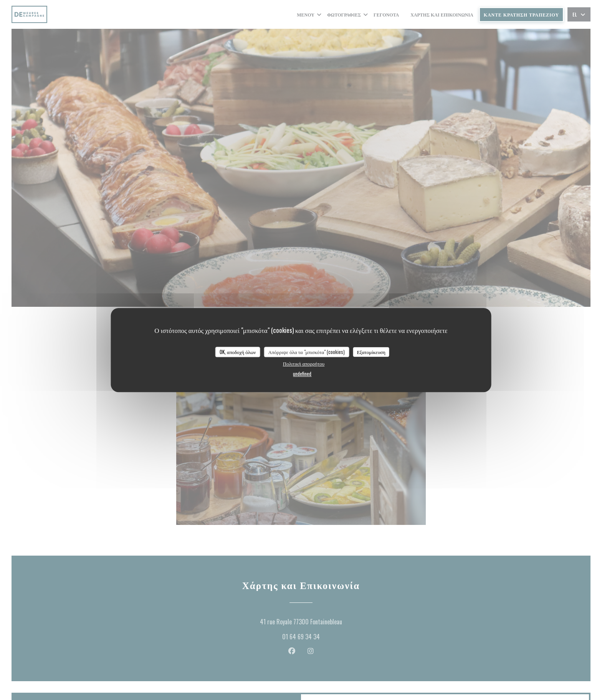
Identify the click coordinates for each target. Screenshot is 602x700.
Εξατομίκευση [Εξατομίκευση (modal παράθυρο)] (371, 352)
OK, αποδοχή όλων (238, 352)
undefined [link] (302, 374)
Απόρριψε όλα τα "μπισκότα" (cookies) (306, 352)
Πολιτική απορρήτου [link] (304, 363)
